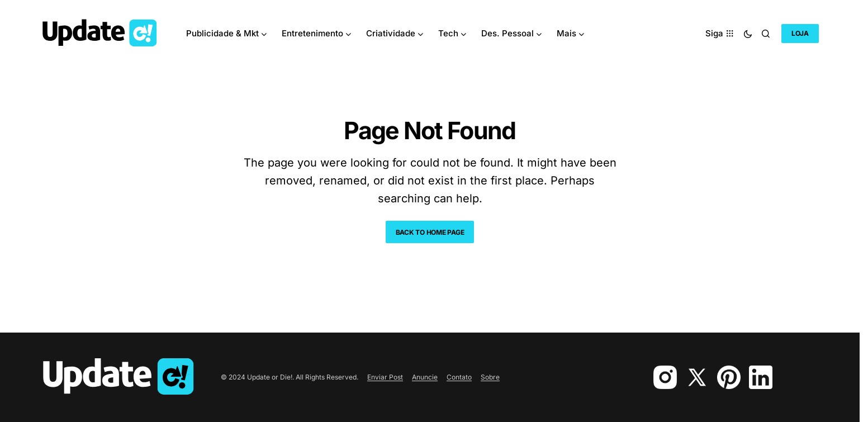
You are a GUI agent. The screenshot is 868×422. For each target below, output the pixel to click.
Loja (800, 33)
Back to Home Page (430, 232)
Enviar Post (385, 377)
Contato (459, 377)
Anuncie (425, 377)
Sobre (490, 377)
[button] (748, 34)
